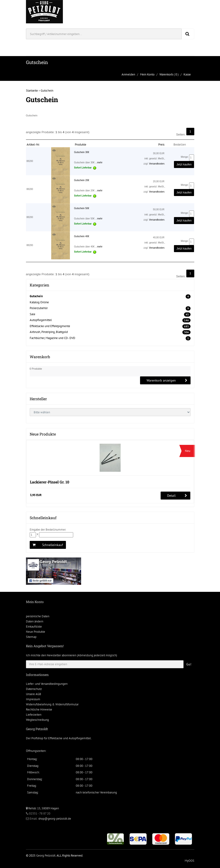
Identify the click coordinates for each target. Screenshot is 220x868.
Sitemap (31, 637)
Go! (189, 664)
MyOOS (189, 861)
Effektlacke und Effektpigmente (50, 326)
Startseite (32, 91)
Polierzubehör (39, 308)
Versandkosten (157, 164)
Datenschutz (34, 689)
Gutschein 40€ (82, 236)
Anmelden (128, 74)
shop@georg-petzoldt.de (55, 819)
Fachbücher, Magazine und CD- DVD (52, 338)
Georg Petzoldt (46, 855)
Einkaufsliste (34, 627)
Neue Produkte (36, 632)
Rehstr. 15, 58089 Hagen (42, 808)
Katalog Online (39, 302)
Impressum (33, 699)
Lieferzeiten (34, 715)
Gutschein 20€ (82, 180)
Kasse (187, 74)
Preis (161, 145)
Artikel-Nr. (33, 145)
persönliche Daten (38, 616)
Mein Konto (147, 74)
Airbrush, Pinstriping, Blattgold (49, 332)
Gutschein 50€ (82, 208)
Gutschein (47, 91)
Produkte (81, 145)
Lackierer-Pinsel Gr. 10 (50, 482)
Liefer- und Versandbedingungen (47, 684)
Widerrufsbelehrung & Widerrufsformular (52, 704)
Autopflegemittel (41, 320)
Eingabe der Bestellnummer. (48, 530)
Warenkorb (166, 74)
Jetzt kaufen (184, 164)
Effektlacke (55, 738)
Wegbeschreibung (37, 720)
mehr (100, 163)
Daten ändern (35, 621)
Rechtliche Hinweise (39, 709)
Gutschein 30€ (82, 152)
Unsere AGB (34, 694)
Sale (32, 314)
